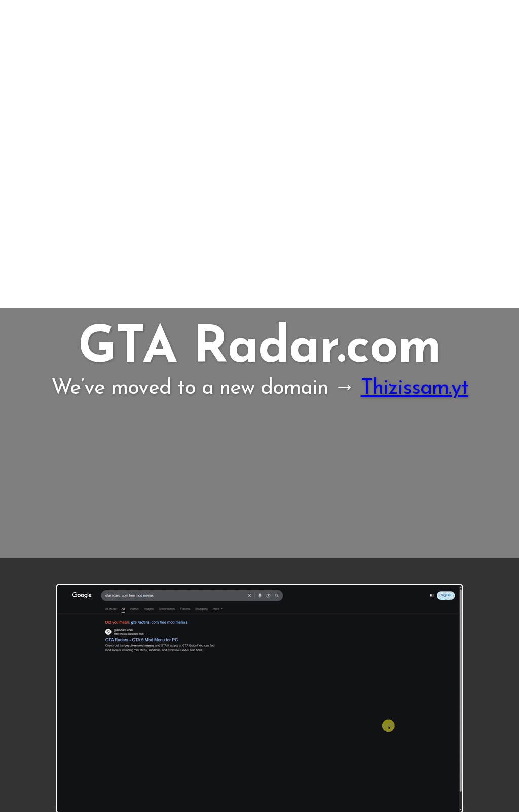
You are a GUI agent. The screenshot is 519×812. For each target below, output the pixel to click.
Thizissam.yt (415, 388)
